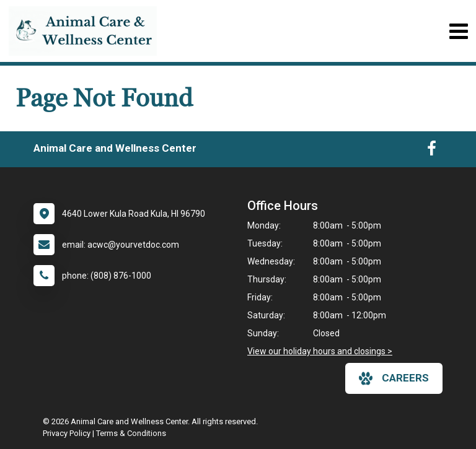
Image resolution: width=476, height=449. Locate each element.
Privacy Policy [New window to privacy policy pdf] (67, 433)
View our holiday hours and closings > (320, 351)
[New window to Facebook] (432, 151)
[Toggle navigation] (458, 31)
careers (394, 378)
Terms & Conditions (131, 433)
